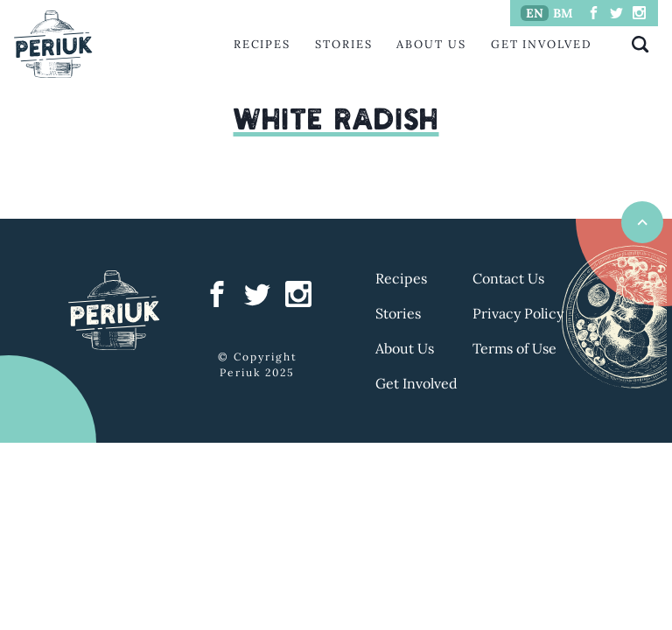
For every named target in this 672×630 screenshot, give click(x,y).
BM (563, 13)
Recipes (262, 44)
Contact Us (508, 278)
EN (535, 13)
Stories (343, 44)
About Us (431, 44)
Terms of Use (514, 348)
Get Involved (542, 44)
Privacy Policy (518, 313)
